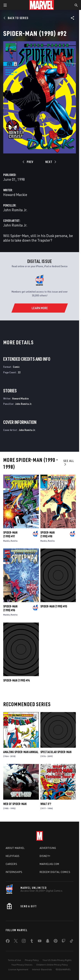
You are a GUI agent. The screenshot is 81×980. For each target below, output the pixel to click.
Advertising (48, 848)
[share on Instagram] (24, 942)
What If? (46, 804)
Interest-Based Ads (42, 969)
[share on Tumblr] (32, 942)
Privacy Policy (32, 960)
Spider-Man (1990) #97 (10, 534)
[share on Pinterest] (56, 942)
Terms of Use (14, 960)
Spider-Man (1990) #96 (10, 608)
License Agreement (18, 969)
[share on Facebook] (8, 942)
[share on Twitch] (64, 942)
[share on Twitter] (16, 942)
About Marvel (15, 848)
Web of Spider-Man (15, 804)
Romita (14, 541)
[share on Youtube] (40, 942)
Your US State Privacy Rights (57, 960)
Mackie (6, 541)
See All (69, 462)
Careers (11, 864)
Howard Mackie (15, 195)
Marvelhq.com (49, 864)
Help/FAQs (13, 856)
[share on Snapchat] (48, 942)
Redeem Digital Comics (55, 872)
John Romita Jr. (15, 210)
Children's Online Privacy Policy (52, 965)
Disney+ (45, 856)
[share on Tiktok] (72, 942)
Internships (14, 872)
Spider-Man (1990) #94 (17, 680)
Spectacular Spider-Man (56, 752)
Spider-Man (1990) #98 (48, 534)
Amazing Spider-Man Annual (21, 752)
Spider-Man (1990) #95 (54, 606)
